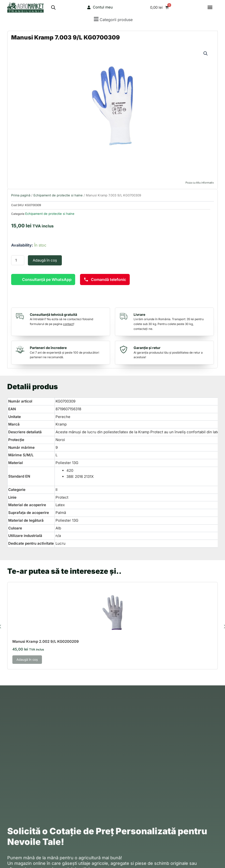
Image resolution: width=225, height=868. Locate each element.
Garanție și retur (147, 348)
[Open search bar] (53, 7)
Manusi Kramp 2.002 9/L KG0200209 (46, 641)
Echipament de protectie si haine (58, 195)
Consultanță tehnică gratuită (53, 314)
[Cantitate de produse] (18, 260)
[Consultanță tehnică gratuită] (21, 316)
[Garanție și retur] (125, 349)
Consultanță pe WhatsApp (47, 279)
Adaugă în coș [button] (27, 659)
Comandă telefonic (105, 279)
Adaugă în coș (45, 260)
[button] (210, 7)
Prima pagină (21, 195)
